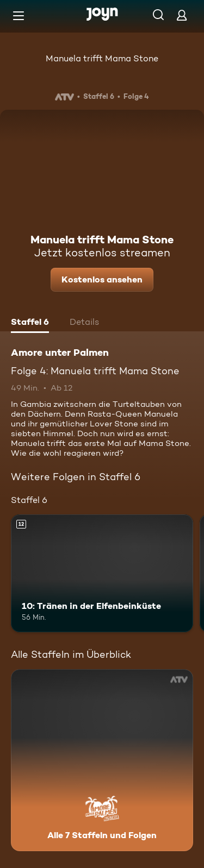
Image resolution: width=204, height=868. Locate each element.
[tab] (30, 323)
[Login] (182, 15)
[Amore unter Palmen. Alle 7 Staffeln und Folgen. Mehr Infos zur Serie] (102, 760)
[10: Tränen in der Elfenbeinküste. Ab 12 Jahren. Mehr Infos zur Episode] (102, 574)
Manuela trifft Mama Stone (102, 58)
